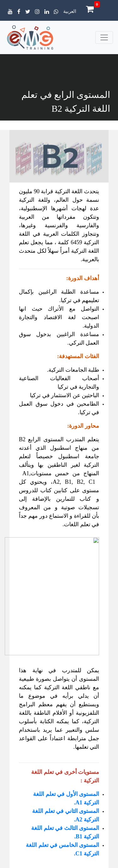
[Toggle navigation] (104, 37)
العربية (70, 11)
